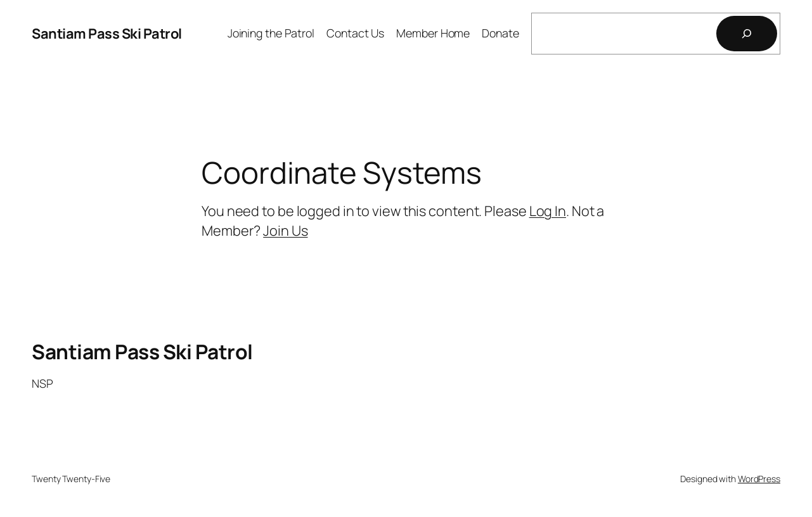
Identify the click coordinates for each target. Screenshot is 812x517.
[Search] (747, 34)
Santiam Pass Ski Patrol (107, 34)
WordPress (759, 479)
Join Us (285, 231)
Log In (548, 211)
